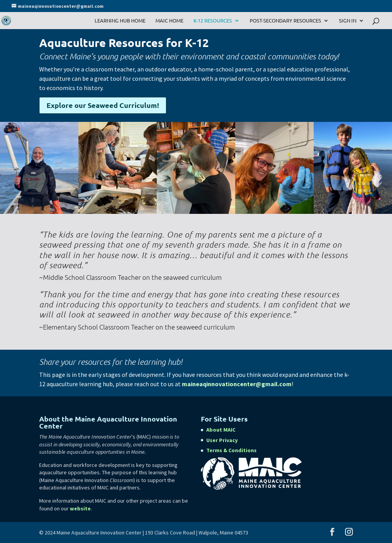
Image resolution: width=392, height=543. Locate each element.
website (80, 508)
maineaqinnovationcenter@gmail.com (237, 384)
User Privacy (222, 440)
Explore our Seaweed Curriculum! (103, 105)
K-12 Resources (213, 21)
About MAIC (221, 430)
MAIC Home (169, 21)
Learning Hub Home (120, 21)
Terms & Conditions (231, 450)
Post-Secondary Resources (285, 21)
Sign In (348, 21)
